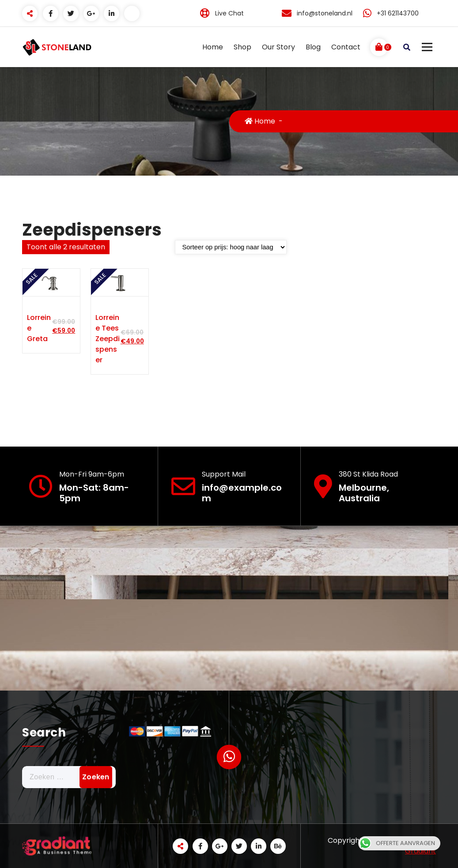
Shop (242, 47)
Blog (313, 47)
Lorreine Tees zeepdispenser (108, 339)
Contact (346, 47)
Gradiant (420, 851)
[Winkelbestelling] (231, 247)
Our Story (278, 47)
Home (213, 47)
